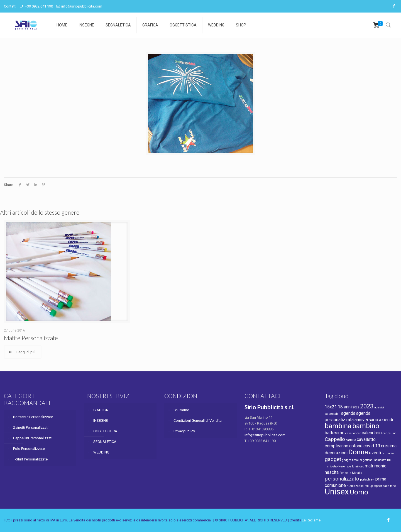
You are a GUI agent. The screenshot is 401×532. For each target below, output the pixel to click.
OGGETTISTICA (105, 431)
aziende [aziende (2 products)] (387, 420)
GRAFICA (101, 410)
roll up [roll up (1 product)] (369, 486)
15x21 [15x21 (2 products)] (331, 407)
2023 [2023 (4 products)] (367, 406)
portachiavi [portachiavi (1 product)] (367, 480)
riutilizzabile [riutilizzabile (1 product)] (355, 486)
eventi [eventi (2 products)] (375, 453)
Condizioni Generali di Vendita (198, 421)
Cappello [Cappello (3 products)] (335, 439)
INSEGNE (101, 421)
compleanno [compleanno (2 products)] (337, 446)
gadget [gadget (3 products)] (333, 459)
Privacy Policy (184, 431)
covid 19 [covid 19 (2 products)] (372, 446)
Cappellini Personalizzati (33, 438)
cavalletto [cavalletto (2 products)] (366, 439)
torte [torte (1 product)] (393, 486)
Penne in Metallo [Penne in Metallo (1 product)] (351, 473)
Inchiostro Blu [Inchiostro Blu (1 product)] (382, 460)
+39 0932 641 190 (39, 6)
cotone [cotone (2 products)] (356, 446)
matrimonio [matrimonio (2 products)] (376, 466)
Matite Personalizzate (31, 338)
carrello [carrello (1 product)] (351, 440)
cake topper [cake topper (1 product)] (353, 433)
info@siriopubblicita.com (82, 6)
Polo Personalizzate (29, 449)
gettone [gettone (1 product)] (368, 460)
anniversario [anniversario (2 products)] (366, 420)
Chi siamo (181, 410)
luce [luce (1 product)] (348, 466)
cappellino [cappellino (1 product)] (389, 433)
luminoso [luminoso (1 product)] (358, 466)
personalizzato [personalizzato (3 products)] (342, 479)
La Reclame (311, 520)
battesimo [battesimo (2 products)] (335, 433)
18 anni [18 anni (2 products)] (345, 407)
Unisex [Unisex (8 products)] (337, 492)
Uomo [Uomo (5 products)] (359, 492)
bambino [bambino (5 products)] (366, 426)
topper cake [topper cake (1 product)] (382, 486)
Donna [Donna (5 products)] (358, 452)
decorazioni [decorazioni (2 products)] (336, 453)
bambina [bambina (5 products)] (338, 426)
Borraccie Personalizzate (33, 417)
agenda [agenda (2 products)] (348, 413)
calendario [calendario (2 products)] (372, 433)
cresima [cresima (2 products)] (389, 446)
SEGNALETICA (105, 442)
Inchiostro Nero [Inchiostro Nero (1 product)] (335, 466)
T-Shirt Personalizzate (30, 459)
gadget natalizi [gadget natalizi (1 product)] (352, 460)
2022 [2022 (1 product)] (356, 407)
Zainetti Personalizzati (31, 427)
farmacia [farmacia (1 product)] (388, 453)
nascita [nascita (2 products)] (332, 472)
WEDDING (101, 452)
